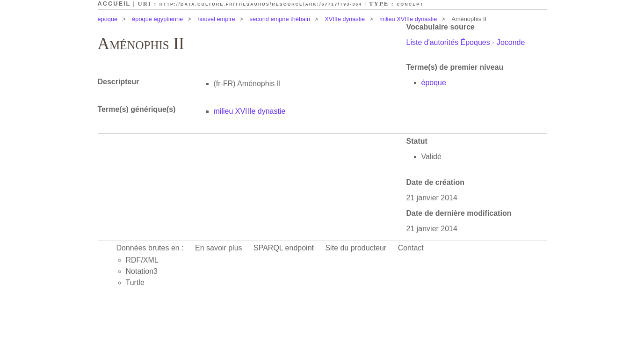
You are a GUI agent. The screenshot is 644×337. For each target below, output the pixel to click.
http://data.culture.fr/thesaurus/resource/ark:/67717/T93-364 (261, 4)
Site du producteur (356, 248)
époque (108, 19)
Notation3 (142, 271)
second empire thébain (280, 19)
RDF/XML (142, 260)
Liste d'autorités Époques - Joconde (466, 42)
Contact (411, 248)
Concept (410, 4)
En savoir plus (219, 248)
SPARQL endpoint (284, 248)
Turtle (135, 282)
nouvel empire (216, 19)
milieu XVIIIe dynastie (408, 19)
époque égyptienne (157, 19)
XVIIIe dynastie (345, 19)
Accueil (114, 4)
